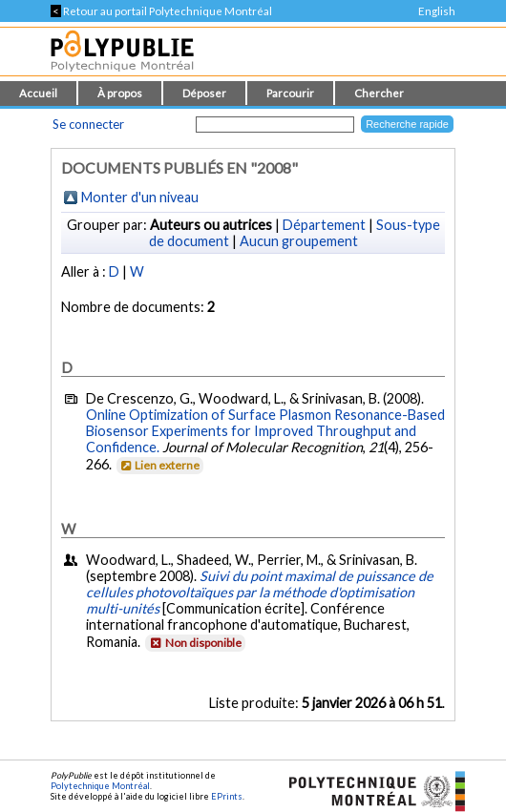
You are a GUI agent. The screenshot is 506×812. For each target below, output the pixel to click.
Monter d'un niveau (140, 197)
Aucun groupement (299, 241)
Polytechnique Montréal (100, 786)
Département (324, 225)
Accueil (38, 93)
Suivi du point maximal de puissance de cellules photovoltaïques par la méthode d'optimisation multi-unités (260, 592)
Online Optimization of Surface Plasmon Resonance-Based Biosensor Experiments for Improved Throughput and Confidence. (265, 431)
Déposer (204, 93)
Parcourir (290, 93)
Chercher (379, 93)
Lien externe (159, 465)
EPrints (227, 796)
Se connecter (88, 124)
